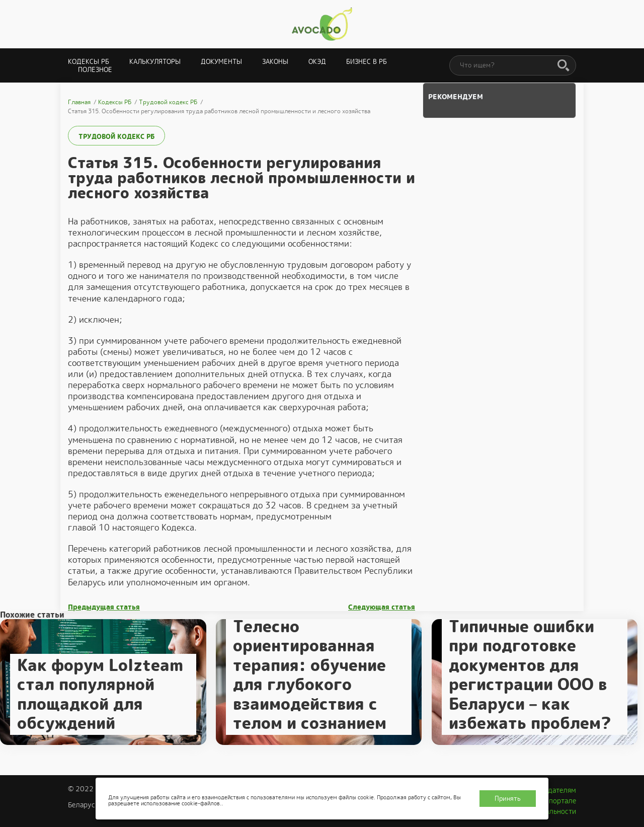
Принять (508, 799)
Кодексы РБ (89, 62)
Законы (275, 62)
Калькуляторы (155, 62)
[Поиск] (563, 66)
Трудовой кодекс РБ (116, 137)
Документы (221, 62)
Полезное (95, 70)
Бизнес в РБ (367, 62)
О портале (559, 801)
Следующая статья (382, 607)
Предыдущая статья (104, 607)
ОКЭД (317, 62)
